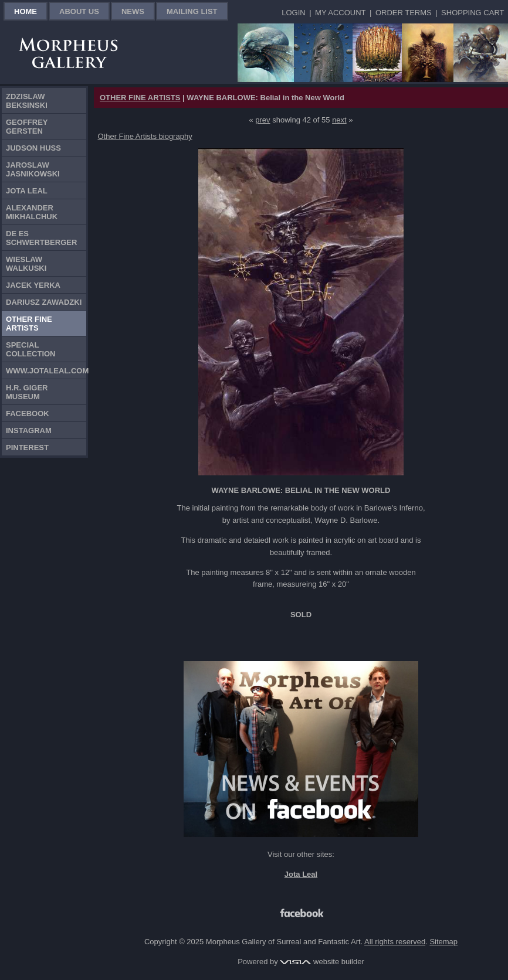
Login (293, 13)
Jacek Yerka (33, 285)
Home (26, 11)
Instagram (29, 431)
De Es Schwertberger (41, 238)
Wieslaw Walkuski (26, 264)
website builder (322, 962)
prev (263, 120)
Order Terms (404, 13)
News (133, 11)
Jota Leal (27, 191)
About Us (79, 11)
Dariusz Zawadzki (44, 302)
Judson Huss (33, 148)
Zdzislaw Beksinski (27, 101)
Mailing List (192, 11)
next (339, 120)
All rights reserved (395, 942)
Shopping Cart (473, 13)
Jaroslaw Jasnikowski (33, 169)
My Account (340, 13)
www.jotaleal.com (46, 371)
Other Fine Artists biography (145, 136)
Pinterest (27, 448)
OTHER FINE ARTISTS (140, 98)
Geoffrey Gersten (27, 127)
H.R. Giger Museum (27, 392)
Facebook (28, 414)
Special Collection (31, 349)
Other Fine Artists (29, 324)
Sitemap (443, 942)
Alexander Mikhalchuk (32, 212)
